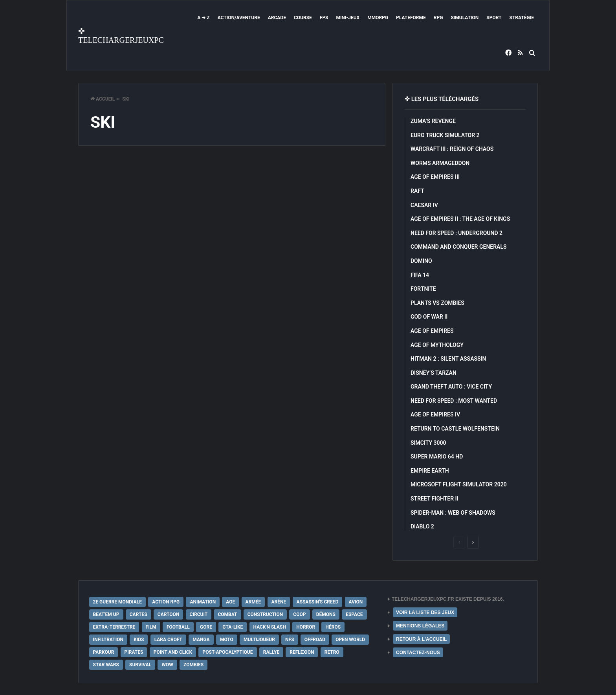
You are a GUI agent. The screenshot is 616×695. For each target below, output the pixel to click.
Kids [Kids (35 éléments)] (139, 640)
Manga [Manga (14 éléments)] (201, 640)
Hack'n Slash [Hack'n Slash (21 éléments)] (270, 627)
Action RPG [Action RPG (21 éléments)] (166, 602)
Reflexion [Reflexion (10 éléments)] (302, 652)
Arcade (277, 18)
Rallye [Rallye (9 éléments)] (271, 652)
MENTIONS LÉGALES (420, 626)
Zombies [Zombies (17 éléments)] (193, 665)
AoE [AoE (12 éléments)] (230, 602)
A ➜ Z (203, 18)
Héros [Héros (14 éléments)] (333, 627)
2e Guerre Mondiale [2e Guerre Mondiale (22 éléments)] (118, 602)
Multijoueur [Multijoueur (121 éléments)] (259, 640)
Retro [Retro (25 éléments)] (332, 652)
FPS (324, 18)
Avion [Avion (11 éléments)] (356, 602)
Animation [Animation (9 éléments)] (203, 602)
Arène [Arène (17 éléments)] (279, 602)
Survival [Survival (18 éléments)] (140, 665)
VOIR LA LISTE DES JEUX (425, 612)
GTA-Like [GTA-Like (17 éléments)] (233, 627)
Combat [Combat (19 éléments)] (227, 614)
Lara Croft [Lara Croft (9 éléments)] (168, 640)
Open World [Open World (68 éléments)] (350, 640)
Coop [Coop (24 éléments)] (299, 614)
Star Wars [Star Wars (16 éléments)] (106, 665)
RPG (438, 18)
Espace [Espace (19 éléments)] (354, 614)
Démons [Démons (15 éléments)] (326, 614)
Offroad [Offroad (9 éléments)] (315, 640)
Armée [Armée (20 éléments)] (253, 602)
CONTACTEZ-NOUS (418, 653)
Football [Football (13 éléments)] (178, 627)
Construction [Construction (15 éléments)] (265, 614)
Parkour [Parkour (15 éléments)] (104, 652)
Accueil (103, 99)
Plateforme (411, 18)
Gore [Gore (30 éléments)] (206, 627)
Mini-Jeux (348, 18)
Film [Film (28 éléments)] (151, 627)
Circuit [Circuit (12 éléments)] (199, 614)
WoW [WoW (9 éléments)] (167, 665)
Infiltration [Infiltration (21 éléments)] (108, 640)
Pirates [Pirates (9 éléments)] (134, 652)
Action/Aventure (239, 18)
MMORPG (378, 18)
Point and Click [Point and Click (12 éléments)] (173, 652)
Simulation (465, 18)
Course (303, 18)
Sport (494, 18)
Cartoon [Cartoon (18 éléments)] (169, 614)
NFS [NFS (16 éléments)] (290, 640)
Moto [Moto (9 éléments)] (227, 640)
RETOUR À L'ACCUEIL (421, 639)
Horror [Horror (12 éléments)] (306, 627)
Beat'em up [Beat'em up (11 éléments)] (106, 614)
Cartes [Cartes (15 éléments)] (138, 614)
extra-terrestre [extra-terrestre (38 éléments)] (114, 627)
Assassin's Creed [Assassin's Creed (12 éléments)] (318, 602)
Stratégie (522, 18)
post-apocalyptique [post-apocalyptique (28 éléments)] (227, 652)
